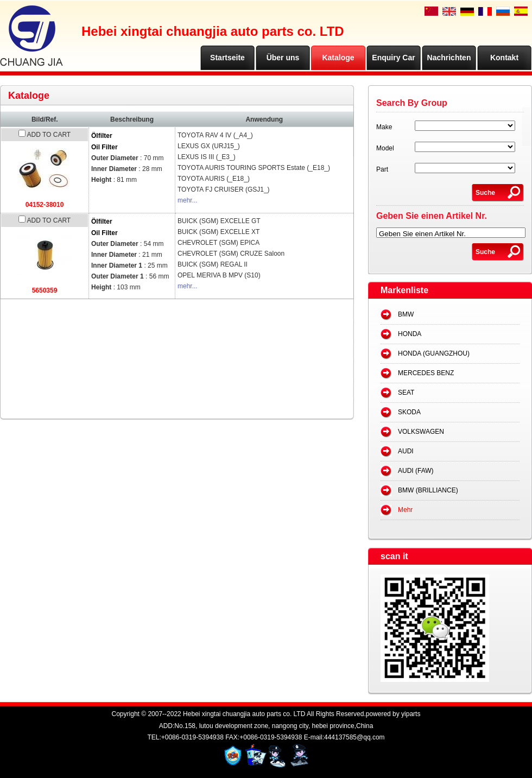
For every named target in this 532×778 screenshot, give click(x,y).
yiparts (411, 714)
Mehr (405, 510)
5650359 (45, 290)
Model (385, 148)
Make (384, 127)
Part (382, 169)
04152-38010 (45, 205)
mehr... (188, 200)
